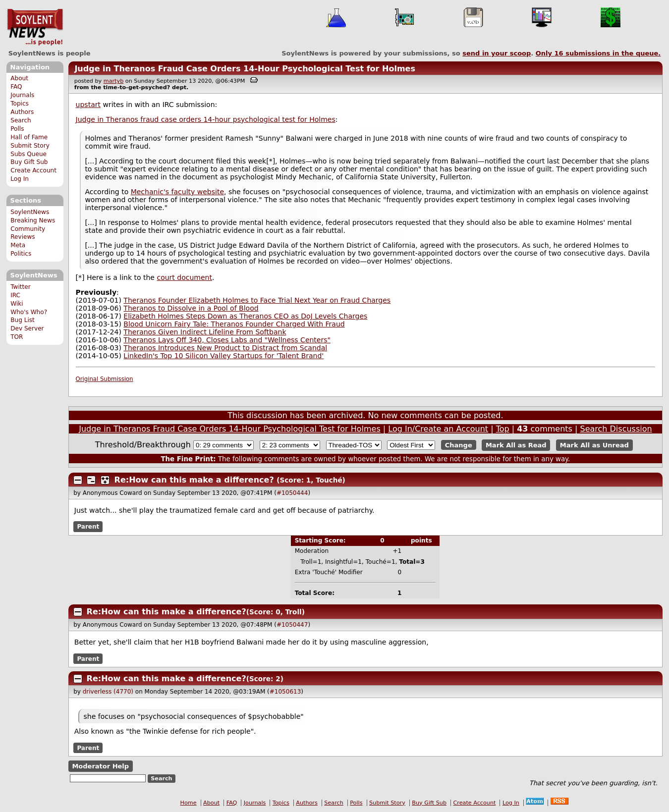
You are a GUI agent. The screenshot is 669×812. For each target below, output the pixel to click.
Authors (22, 112)
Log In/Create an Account (438, 429)
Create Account (33, 170)
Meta (18, 245)
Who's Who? (29, 312)
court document (184, 277)
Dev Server (27, 328)
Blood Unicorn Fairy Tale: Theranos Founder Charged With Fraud (234, 324)
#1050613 (285, 692)
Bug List (23, 320)
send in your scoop (497, 53)
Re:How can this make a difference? (194, 480)
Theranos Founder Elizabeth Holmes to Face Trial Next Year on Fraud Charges (257, 300)
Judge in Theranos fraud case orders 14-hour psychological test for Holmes (206, 119)
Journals (22, 95)
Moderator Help (100, 766)
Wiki (17, 304)
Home (189, 803)
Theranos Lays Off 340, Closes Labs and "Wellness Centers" (227, 340)
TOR (17, 337)
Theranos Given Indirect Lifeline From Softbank (205, 332)
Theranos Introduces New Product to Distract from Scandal (225, 348)
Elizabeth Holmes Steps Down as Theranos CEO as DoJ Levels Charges (245, 316)
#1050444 (292, 493)
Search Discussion (616, 429)
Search (21, 120)
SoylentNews (35, 27)
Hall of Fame (29, 137)
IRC (15, 295)
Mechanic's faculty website (177, 192)
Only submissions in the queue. (598, 53)
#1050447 (292, 625)
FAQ (16, 87)
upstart (88, 105)
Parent (88, 527)
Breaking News (33, 220)
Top (503, 429)
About (19, 78)
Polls (17, 129)
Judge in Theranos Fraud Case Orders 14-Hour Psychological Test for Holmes (245, 69)
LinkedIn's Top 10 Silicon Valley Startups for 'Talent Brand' (223, 356)
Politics (21, 254)
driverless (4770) (108, 692)
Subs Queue (28, 154)
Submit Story (30, 146)
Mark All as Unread (594, 445)
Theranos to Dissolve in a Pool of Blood (191, 308)
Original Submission (105, 379)
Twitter (20, 287)
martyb (113, 81)
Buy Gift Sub (29, 162)
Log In (20, 179)
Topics (20, 104)
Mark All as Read (516, 445)
